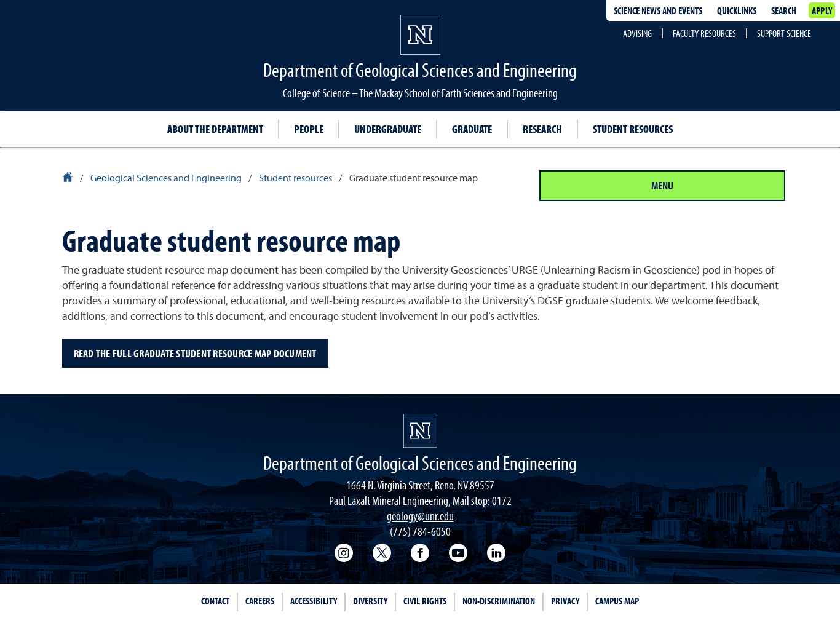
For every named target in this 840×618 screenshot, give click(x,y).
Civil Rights (425, 601)
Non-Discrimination (499, 601)
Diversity (370, 601)
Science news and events (658, 10)
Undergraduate (388, 129)
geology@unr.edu (420, 516)
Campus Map (617, 601)
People (309, 129)
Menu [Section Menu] (662, 185)
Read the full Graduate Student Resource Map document (195, 353)
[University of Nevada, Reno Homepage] (420, 431)
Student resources (633, 129)
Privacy (565, 601)
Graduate (472, 129)
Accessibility (314, 601)
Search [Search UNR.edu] (784, 10)
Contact (215, 601)
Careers (260, 601)
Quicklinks (737, 10)
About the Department (215, 129)
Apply (822, 10)
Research (542, 129)
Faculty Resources (704, 33)
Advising (637, 33)
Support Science (784, 33)
